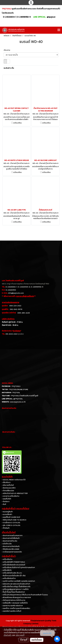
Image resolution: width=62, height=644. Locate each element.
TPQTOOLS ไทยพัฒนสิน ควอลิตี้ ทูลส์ (24, 396)
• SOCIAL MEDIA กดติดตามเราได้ (14, 480)
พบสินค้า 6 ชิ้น (9, 68)
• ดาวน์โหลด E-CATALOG (11, 523)
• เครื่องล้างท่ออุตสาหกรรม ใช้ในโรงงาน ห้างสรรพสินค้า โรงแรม (25, 595)
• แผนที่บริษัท (6, 499)
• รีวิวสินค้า (6, 528)
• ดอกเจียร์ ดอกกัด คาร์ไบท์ (11, 611)
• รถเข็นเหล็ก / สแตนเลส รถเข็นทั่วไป (15, 603)
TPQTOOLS (16, 386)
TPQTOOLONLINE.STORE (19, 389)
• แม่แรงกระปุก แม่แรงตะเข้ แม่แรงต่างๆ (16, 584)
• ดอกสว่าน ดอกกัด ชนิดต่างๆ (12, 606)
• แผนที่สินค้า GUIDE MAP (11, 517)
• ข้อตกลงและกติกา (9, 488)
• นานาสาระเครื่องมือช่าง (11, 496)
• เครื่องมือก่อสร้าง (9, 578)
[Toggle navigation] (59, 30)
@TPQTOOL (18, 399)
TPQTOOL (16, 393)
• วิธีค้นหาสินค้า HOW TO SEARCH (14, 520)
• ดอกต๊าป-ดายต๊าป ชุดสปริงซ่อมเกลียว (16, 608)
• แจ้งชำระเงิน (7, 544)
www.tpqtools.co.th (18, 402)
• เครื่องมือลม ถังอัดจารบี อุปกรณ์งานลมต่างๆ (18, 567)
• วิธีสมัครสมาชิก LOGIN (10, 549)
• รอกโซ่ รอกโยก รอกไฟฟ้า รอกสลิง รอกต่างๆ (18, 581)
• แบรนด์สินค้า (7, 514)
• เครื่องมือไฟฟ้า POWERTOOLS (13, 562)
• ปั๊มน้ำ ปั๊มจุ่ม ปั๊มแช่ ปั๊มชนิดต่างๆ (13, 592)
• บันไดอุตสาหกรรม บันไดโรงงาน (14, 600)
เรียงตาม (7, 50)
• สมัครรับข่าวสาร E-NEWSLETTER (15, 493)
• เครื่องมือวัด (7, 570)
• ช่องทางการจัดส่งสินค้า (11, 546)
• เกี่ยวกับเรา (6, 482)
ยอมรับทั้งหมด (37, 640)
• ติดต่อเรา (6, 502)
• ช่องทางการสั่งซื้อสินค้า (11, 538)
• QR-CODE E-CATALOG (11, 525)
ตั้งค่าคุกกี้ (24, 640)
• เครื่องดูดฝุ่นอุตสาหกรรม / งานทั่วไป (15, 589)
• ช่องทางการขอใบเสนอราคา (12, 535)
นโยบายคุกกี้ (20, 635)
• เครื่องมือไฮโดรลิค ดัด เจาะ (12, 573)
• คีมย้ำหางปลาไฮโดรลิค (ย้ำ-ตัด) (14, 576)
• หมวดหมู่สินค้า (7, 512)
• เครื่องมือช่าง (7, 559)
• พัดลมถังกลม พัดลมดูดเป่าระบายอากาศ (16, 597)
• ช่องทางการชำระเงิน (9, 541)
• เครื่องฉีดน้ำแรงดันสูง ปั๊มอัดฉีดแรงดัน (16, 587)
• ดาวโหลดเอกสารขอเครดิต (12, 552)
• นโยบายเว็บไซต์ (8, 485)
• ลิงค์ (4, 504)
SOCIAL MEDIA (7, 383)
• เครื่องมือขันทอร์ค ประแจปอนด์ (13, 565)
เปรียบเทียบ (17, 123)
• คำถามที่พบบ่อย (8, 491)
